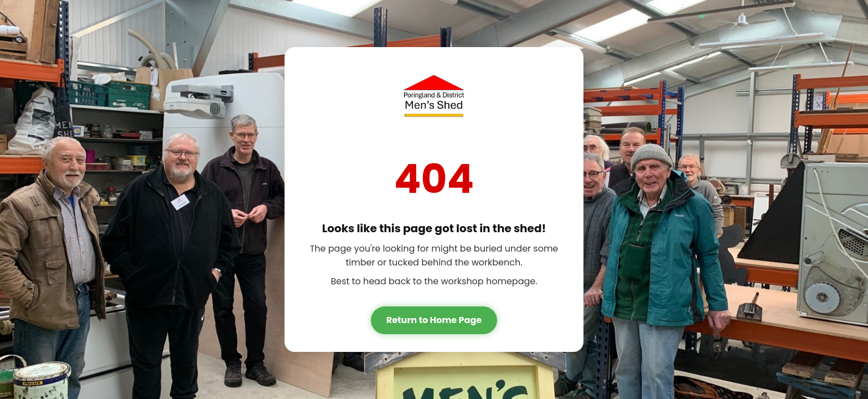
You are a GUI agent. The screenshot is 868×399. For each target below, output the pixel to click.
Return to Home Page (434, 320)
